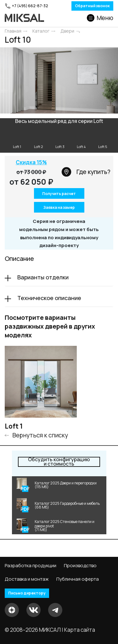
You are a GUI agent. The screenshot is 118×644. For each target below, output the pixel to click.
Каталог (41, 31)
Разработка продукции (31, 566)
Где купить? (86, 172)
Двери (67, 31)
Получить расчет (59, 194)
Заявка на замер (59, 207)
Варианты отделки (43, 277)
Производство (80, 566)
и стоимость (59, 462)
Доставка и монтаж (27, 579)
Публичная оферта (78, 579)
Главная (13, 31)
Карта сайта (80, 630)
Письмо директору (27, 593)
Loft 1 (14, 426)
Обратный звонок (92, 6)
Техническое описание (49, 298)
